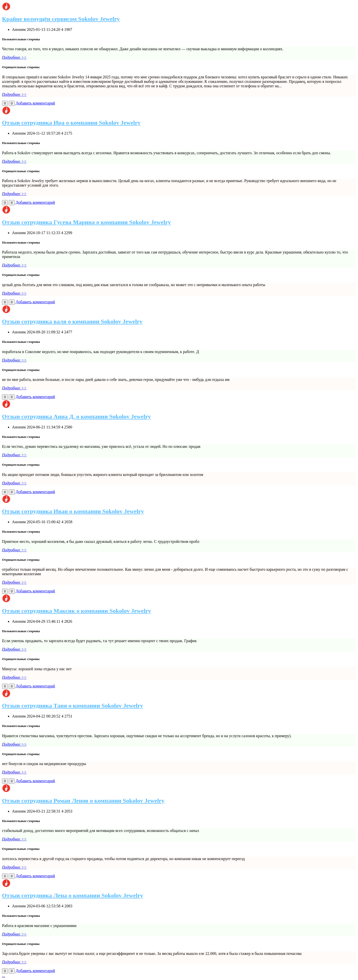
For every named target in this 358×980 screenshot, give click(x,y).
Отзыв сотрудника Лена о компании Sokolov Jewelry (73, 895)
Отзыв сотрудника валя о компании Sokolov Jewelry (72, 321)
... (3, 976)
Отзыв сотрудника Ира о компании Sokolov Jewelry (71, 123)
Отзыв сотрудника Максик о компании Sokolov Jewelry (77, 611)
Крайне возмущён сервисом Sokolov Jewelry (61, 19)
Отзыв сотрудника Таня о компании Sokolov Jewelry (73, 706)
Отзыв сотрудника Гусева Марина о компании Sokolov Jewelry (86, 222)
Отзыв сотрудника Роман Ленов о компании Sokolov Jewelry (83, 801)
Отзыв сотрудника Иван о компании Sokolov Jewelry (73, 511)
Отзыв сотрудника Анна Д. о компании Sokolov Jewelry (76, 416)
